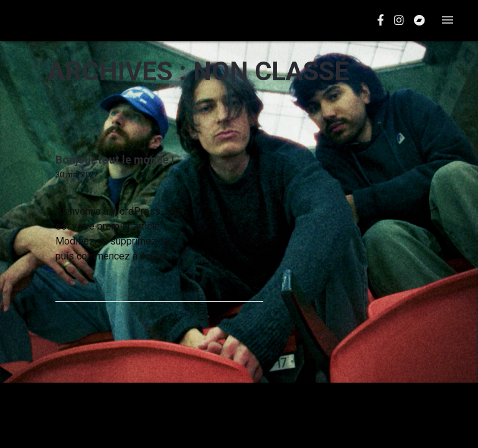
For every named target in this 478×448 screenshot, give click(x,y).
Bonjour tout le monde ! (115, 160)
